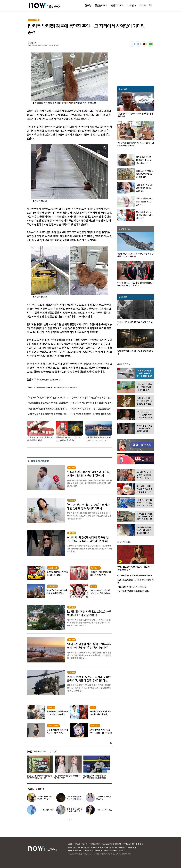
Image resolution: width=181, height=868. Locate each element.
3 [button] (71, 820)
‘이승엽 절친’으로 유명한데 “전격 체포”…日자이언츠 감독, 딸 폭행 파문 (95, 777)
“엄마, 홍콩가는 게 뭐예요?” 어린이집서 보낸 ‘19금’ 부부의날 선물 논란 (39, 777)
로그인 (70, 844)
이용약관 (85, 844)
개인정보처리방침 (95, 844)
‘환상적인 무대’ (48, 810)
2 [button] (70, 820)
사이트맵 (140, 844)
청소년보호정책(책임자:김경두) (111, 844)
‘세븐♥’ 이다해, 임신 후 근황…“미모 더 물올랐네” (45, 799)
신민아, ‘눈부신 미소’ (105, 810)
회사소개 (77, 844)
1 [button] (68, 820)
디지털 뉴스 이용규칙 (129, 844)
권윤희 (30, 43)
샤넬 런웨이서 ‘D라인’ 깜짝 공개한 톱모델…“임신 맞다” (68, 777)
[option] (39, 768)
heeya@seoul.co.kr (50, 379)
